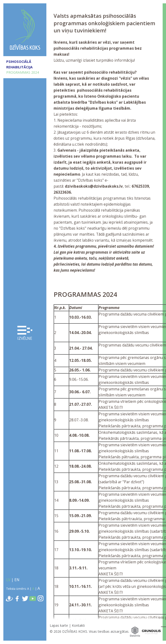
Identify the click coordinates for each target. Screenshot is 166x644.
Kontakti (78, 625)
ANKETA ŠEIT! (111, 407)
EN (17, 580)
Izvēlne (25, 334)
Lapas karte (59, 625)
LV (8, 580)
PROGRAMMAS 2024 (23, 72)
